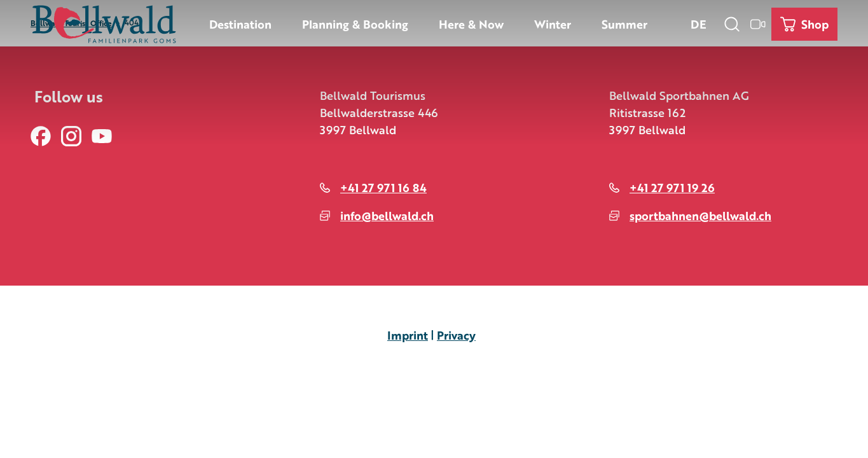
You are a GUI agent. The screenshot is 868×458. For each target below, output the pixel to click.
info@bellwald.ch (387, 215)
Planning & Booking (355, 24)
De (699, 24)
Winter (553, 24)
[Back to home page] (104, 24)
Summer (624, 24)
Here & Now (471, 24)
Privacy (456, 335)
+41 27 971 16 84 (383, 187)
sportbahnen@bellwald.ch (700, 215)
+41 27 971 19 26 (672, 187)
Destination (240, 24)
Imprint (408, 335)
